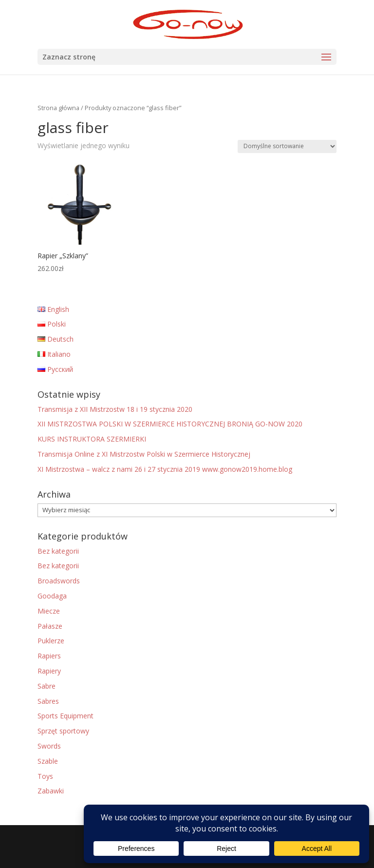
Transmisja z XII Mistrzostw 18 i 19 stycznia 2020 (115, 409)
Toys (45, 776)
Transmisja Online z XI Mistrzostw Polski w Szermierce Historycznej (144, 454)
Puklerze (51, 641)
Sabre (47, 686)
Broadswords (59, 581)
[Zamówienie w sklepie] (287, 146)
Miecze (49, 611)
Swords (49, 746)
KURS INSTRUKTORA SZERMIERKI (92, 439)
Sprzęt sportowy (63, 731)
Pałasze (50, 626)
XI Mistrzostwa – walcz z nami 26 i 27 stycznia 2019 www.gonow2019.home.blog (165, 469)
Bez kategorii (58, 551)
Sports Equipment (65, 716)
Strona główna (58, 108)
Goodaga (52, 596)
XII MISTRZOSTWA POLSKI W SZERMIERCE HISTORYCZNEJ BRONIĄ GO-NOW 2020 (170, 424)
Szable (48, 761)
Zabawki (51, 791)
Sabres (48, 701)
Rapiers (49, 656)
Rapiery (49, 671)
